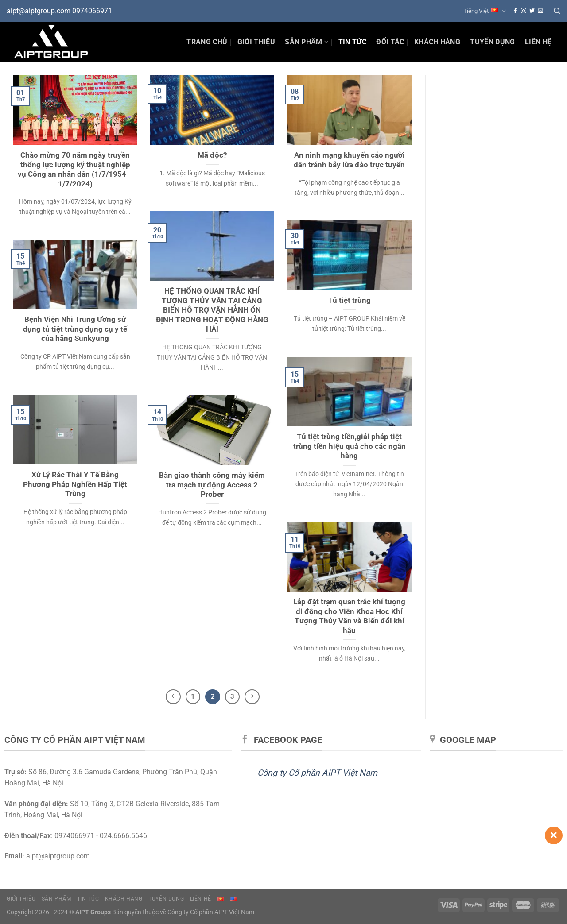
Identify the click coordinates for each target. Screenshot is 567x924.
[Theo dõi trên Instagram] (524, 11)
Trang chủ (207, 42)
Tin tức (88, 899)
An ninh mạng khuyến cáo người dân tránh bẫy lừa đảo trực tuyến (349, 160)
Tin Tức (352, 42)
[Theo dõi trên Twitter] (532, 11)
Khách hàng (437, 42)
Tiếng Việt (485, 11)
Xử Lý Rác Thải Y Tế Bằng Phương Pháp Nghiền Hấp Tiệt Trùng (75, 484)
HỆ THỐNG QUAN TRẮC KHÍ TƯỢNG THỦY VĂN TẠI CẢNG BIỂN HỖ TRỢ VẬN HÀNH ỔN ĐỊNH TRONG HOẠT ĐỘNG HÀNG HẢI (212, 310)
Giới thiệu (256, 42)
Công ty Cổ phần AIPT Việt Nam (317, 773)
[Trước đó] (173, 697)
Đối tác (390, 42)
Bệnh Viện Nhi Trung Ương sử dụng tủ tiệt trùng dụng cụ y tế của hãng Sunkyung (75, 329)
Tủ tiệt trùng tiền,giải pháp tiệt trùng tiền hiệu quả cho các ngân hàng (350, 446)
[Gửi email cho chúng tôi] (540, 11)
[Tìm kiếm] (557, 11)
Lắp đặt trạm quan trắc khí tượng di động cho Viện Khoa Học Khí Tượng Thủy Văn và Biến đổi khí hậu (349, 616)
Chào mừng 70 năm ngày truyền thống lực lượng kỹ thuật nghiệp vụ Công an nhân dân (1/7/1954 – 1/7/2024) (75, 170)
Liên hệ (538, 42)
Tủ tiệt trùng (349, 300)
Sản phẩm (307, 42)
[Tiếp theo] (252, 697)
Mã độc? (212, 155)
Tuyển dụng (492, 42)
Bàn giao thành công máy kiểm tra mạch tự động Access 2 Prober (212, 485)
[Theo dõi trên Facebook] (515, 11)
